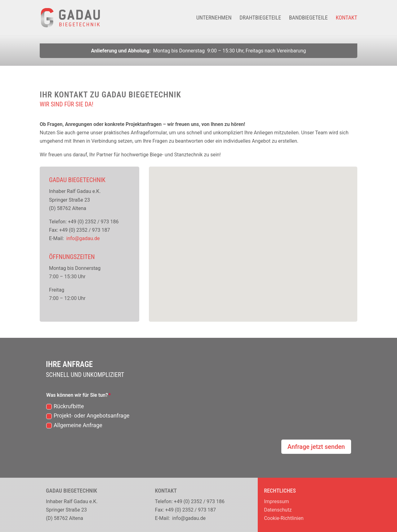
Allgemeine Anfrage (74, 425)
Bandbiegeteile (308, 18)
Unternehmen (214, 18)
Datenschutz (278, 510)
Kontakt (346, 18)
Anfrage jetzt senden (316, 447)
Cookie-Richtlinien (284, 518)
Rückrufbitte (65, 406)
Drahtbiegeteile (260, 18)
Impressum (277, 501)
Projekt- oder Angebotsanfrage (88, 416)
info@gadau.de (83, 238)
